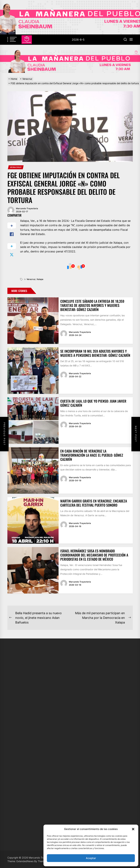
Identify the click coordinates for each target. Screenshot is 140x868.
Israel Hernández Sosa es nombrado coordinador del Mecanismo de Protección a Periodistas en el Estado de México (94, 555)
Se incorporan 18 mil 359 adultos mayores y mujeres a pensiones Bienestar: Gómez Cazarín (95, 353)
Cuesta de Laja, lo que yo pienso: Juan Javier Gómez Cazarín (93, 403)
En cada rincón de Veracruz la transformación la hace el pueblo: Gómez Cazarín (92, 455)
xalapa (40, 279)
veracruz (31, 279)
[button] (133, 829)
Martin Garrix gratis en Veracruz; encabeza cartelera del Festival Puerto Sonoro (94, 503)
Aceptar (91, 858)
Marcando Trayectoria (27, 208)
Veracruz (16, 167)
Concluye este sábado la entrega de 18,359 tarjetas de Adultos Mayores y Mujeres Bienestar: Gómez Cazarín (92, 305)
